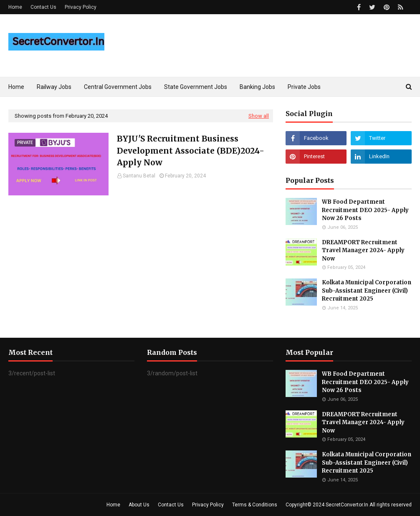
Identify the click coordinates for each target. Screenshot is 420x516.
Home (15, 7)
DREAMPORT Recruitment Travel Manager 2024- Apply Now (363, 250)
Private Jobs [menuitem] (304, 87)
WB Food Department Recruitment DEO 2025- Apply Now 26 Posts (365, 210)
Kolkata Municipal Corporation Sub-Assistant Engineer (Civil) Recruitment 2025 (367, 291)
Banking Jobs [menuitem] (257, 87)
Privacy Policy (81, 7)
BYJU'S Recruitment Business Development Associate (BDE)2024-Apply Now (191, 150)
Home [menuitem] (16, 87)
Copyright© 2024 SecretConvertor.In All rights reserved (349, 505)
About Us (139, 505)
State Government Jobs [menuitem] (196, 87)
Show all (259, 116)
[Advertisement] (141, 266)
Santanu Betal (139, 176)
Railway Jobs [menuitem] (54, 87)
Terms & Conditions (255, 505)
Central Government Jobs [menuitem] (118, 87)
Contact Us (43, 7)
